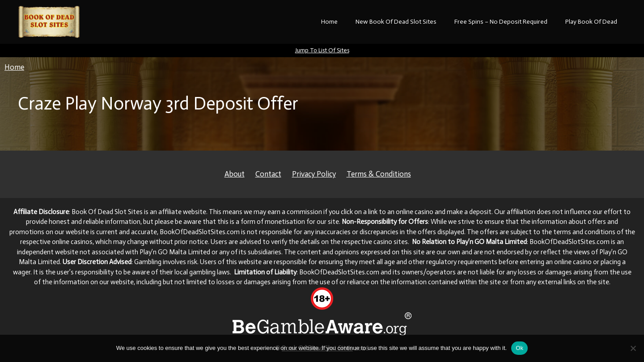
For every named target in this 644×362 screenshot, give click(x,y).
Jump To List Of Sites (322, 50)
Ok (519, 348)
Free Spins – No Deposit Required (501, 22)
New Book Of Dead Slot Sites (396, 22)
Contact (268, 174)
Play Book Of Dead (591, 22)
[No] (633, 348)
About (235, 174)
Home (329, 22)
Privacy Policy (314, 174)
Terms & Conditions (379, 174)
